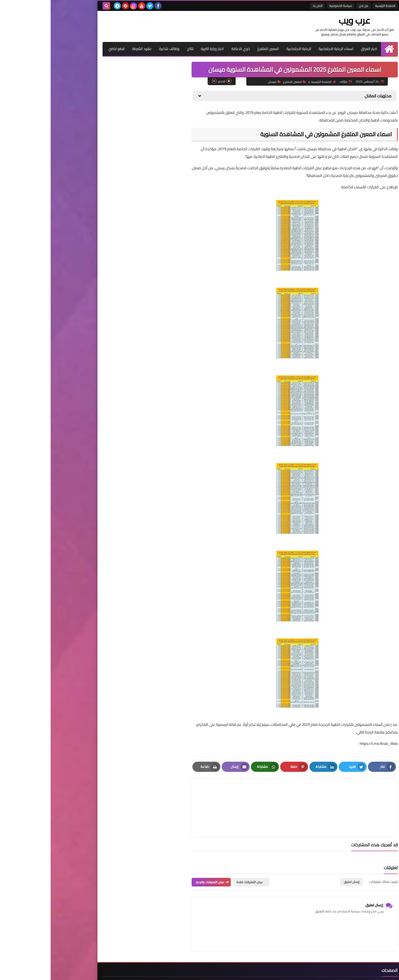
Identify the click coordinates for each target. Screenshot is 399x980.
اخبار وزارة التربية (161, 49)
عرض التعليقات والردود (159, 858)
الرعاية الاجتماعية (248, 49)
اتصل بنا (267, 6)
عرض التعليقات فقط (199, 858)
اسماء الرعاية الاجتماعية (285, 49)
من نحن (313, 6)
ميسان (224, 81)
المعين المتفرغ (217, 49)
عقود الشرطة (90, 49)
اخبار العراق (319, 49)
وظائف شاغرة (118, 49)
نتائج (139, 49)
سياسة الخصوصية (290, 6)
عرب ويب (310, 20)
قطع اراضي (65, 49)
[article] (195, 795)
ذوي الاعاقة (189, 49)
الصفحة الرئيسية (334, 6)
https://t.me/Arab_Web (328, 743)
